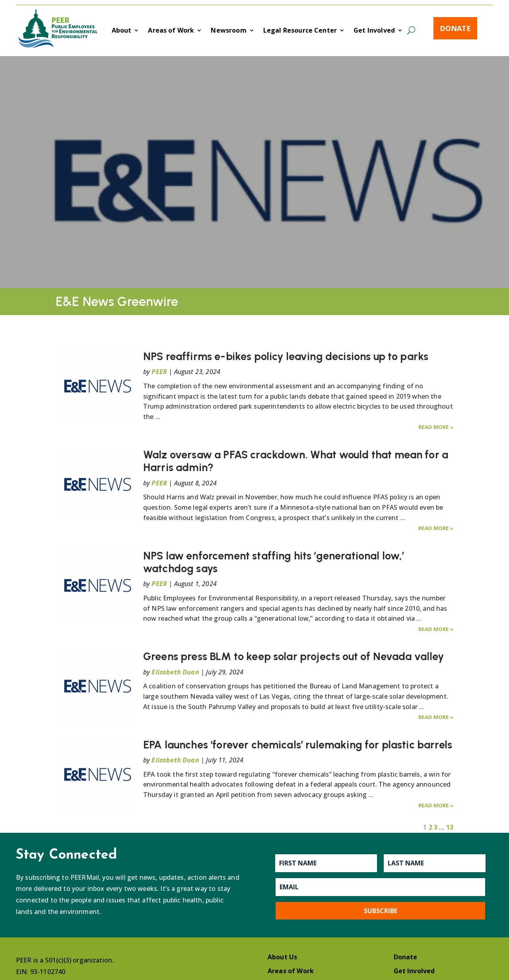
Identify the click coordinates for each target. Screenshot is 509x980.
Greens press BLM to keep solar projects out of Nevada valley (294, 656)
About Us (282, 957)
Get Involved (374, 31)
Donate (455, 28)
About (122, 31)
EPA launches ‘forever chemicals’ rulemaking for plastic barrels (298, 745)
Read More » (436, 427)
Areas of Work (171, 31)
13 (450, 827)
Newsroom (228, 31)
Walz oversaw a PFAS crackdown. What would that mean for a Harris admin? (296, 461)
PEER (159, 372)
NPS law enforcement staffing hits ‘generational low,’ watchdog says (274, 562)
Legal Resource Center (300, 31)
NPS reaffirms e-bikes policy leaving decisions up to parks (286, 356)
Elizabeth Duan (175, 672)
